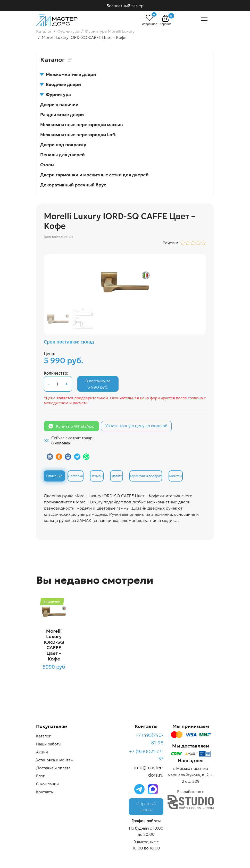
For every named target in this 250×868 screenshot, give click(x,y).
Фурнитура (56, 94)
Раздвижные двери (62, 115)
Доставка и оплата (53, 768)
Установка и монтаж (55, 760)
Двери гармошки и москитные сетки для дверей (94, 175)
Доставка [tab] (76, 476)
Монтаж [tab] (176, 476)
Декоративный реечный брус (73, 185)
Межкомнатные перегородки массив (81, 125)
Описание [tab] (55, 476)
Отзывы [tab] (97, 476)
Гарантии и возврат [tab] (146, 476)
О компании (47, 784)
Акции (42, 752)
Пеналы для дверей (62, 155)
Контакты (45, 792)
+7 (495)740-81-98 (149, 739)
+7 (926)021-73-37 (146, 755)
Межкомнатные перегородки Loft (78, 135)
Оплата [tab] (116, 476)
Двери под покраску (63, 145)
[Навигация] (204, 20)
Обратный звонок (146, 807)
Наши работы (49, 744)
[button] (165, 18)
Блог (40, 776)
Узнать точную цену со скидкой (136, 426)
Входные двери (61, 84)
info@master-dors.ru (149, 771)
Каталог (43, 736)
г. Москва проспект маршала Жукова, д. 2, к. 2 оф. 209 (191, 775)
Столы (47, 165)
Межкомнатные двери (68, 74)
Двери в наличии (59, 105)
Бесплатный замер (125, 6)
